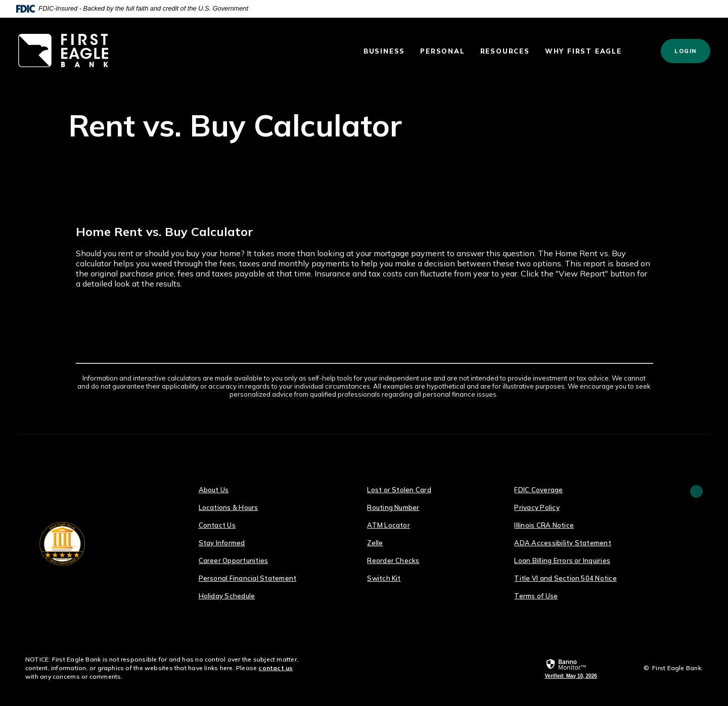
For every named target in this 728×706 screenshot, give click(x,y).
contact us (276, 668)
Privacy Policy (537, 507)
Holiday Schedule (227, 596)
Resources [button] (505, 51)
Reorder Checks (393, 560)
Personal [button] (442, 51)
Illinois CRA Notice (544, 525)
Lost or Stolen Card (399, 490)
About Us (214, 490)
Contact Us (217, 525)
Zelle (375, 543)
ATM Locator (389, 525)
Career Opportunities (234, 560)
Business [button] (384, 51)
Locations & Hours (229, 507)
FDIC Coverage (538, 490)
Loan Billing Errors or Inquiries (562, 560)
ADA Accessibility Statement (562, 543)
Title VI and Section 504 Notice (565, 578)
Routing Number (393, 507)
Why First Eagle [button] (583, 51)
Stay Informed (222, 543)
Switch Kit (384, 578)
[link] (571, 669)
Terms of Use (536, 596)
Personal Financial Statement (248, 578)
